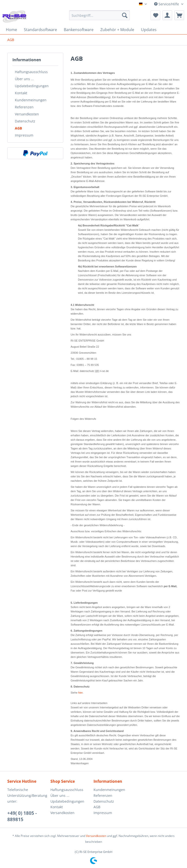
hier (80, 693)
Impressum (24, 135)
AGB (18, 128)
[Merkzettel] (155, 15)
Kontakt (21, 93)
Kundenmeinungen (31, 100)
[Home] (11, 30)
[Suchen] (125, 15)
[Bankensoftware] (79, 30)
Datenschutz (25, 121)
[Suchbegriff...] (100, 15)
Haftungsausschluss (31, 72)
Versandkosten (27, 114)
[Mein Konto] (167, 15)
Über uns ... (24, 79)
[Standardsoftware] (40, 30)
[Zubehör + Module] (117, 30)
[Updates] (149, 30)
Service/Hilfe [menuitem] (167, 4)
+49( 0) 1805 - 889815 (22, 816)
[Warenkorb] (179, 15)
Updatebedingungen (32, 86)
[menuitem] (100, 18)
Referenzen (24, 107)
